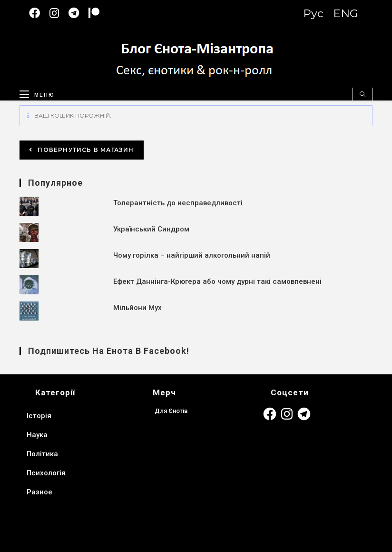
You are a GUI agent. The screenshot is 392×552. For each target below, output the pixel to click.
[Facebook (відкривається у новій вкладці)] (39, 13)
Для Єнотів (171, 411)
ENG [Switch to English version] (346, 13)
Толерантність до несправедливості (178, 203)
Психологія (46, 473)
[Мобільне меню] (34, 93)
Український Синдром (151, 229)
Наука (37, 435)
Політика (42, 454)
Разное (39, 492)
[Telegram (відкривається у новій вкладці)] (78, 13)
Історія (39, 416)
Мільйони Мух (137, 308)
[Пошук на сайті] (363, 95)
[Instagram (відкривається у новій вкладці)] (59, 13)
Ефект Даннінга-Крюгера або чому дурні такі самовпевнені (217, 281)
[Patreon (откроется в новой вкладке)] (99, 13)
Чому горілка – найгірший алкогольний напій (192, 255)
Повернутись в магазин (85, 150)
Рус (313, 13)
